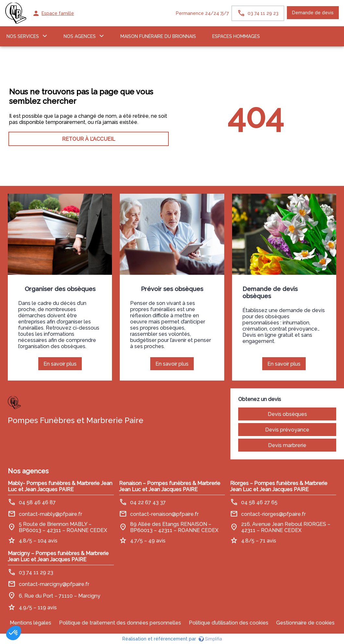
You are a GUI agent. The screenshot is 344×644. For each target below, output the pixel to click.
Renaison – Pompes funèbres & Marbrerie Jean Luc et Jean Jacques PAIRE (170, 486)
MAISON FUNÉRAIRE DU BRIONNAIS (158, 36)
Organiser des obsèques (60, 289)
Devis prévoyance (287, 430)
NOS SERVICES (23, 36)
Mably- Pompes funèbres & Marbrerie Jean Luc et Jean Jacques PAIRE (60, 486)
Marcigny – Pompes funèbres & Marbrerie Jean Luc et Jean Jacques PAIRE (58, 556)
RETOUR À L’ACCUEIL (89, 139)
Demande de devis (313, 13)
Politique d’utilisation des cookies (229, 623)
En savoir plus (63, 366)
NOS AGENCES (80, 36)
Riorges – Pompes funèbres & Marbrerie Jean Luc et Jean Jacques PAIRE (279, 486)
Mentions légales (31, 623)
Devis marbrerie (287, 445)
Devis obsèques (287, 414)
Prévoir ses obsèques (172, 289)
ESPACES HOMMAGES (236, 36)
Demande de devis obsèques (270, 292)
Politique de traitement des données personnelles (120, 623)
